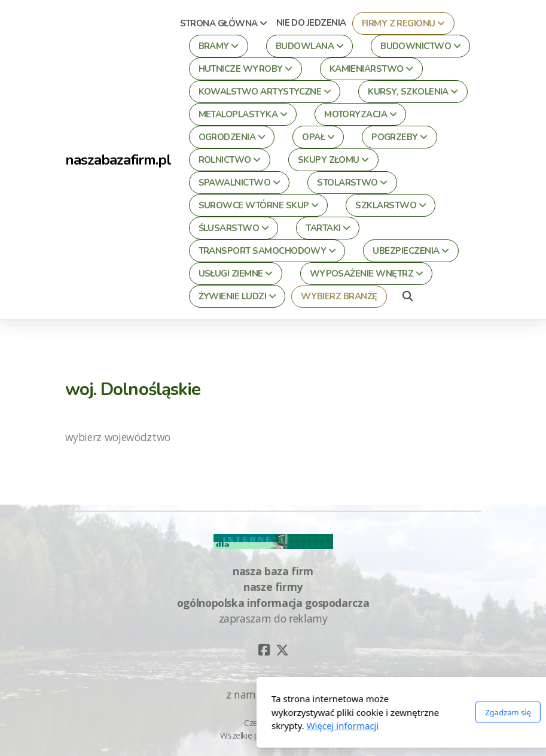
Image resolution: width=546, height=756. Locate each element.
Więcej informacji (210, 725)
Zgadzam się (375, 712)
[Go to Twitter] (282, 650)
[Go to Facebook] (264, 650)
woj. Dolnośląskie (133, 389)
